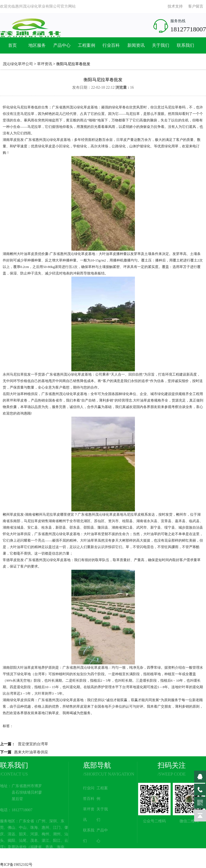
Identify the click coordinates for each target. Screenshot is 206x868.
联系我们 (185, 45)
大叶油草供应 (20, 534)
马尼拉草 (171, 107)
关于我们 (161, 45)
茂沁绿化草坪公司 (18, 64)
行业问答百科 (89, 793)
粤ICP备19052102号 (16, 865)
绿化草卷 (119, 107)
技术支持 (175, 6)
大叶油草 (106, 254)
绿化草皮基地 (87, 107)
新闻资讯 (136, 45)
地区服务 (37, 45)
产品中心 (62, 45)
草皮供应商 (26, 700)
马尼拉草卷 (26, 107)
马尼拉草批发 (20, 374)
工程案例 (87, 45)
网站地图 (102, 857)
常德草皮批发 (13, 560)
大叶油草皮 (26, 254)
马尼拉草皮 (51, 514)
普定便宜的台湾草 (33, 744)
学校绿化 (80, 146)
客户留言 (196, 6)
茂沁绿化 (49, 140)
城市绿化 (157, 394)
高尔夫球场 (99, 146)
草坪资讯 (45, 64)
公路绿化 (119, 146)
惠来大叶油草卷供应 (31, 752)
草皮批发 (17, 140)
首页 (12, 45)
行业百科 (111, 45)
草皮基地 (64, 140)
